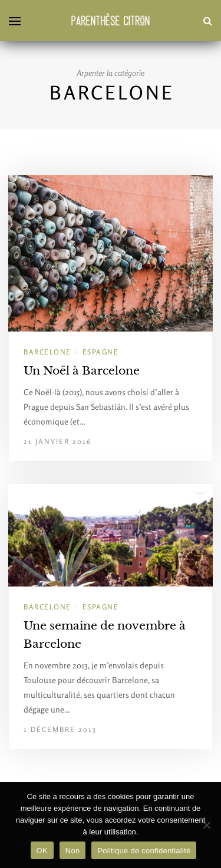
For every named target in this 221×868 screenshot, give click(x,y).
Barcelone (47, 352)
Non (73, 851)
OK (42, 851)
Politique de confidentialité (144, 851)
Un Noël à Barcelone (82, 371)
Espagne (101, 352)
